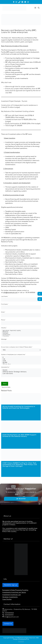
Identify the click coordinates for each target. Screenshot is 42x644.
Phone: (3, 320)
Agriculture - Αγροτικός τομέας (21, 331)
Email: (3, 312)
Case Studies (7, 599)
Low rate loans (21, 374)
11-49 (21, 361)
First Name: (5, 304)
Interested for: (6, 367)
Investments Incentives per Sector (14, 592)
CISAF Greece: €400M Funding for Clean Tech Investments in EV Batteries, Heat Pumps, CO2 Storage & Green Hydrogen (20, 465)
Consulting (21, 336)
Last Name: (5, 296)
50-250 (21, 363)
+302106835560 (8, 613)
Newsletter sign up (10, 585)
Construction (21, 335)
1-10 (21, 359)
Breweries (21, 332)
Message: (4, 339)
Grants (21, 370)
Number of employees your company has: (13, 355)
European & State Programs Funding (15, 590)
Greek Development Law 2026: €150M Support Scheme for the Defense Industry (19, 436)
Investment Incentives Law (12, 595)
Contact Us (8, 624)
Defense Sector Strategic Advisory (21, 372)
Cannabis (21, 333)
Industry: (4, 328)
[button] (35, 8)
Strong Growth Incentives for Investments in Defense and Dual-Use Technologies (19, 407)
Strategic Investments (10, 597)
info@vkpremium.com (10, 293)
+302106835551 (8, 615)
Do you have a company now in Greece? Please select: (17, 347)
